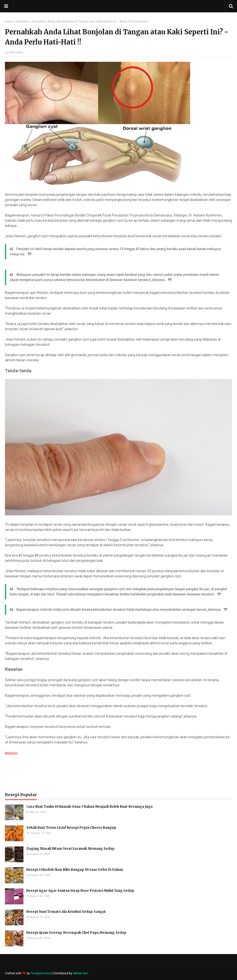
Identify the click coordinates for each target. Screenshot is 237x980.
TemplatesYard (41, 973)
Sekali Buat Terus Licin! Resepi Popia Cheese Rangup (71, 828)
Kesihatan (22, 22)
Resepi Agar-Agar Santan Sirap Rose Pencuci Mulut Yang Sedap (80, 891)
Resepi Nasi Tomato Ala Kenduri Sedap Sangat (66, 912)
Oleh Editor (16, 52)
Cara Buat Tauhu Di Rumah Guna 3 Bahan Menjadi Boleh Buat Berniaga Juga (89, 807)
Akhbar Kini (81, 973)
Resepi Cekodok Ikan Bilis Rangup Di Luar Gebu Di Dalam (75, 870)
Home (9, 22)
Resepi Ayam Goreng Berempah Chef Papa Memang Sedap (76, 933)
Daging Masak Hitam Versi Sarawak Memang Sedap (70, 849)
